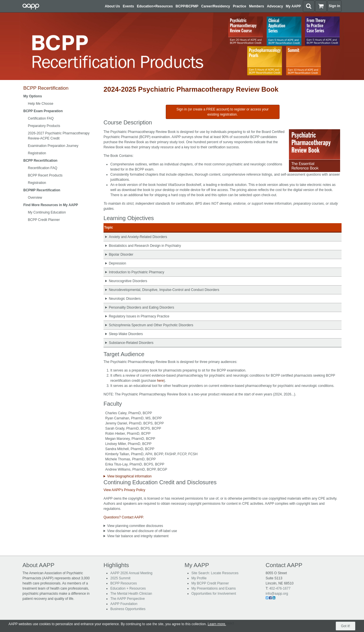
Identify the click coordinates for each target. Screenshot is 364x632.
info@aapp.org (277, 594)
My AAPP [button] (293, 6)
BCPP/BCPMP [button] (187, 6)
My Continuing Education (47, 212)
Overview (35, 198)
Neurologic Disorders (125, 299)
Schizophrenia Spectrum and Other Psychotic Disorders (151, 325)
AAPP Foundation (124, 604)
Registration (37, 153)
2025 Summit (120, 578)
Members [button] (257, 6)
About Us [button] (112, 6)
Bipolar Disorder (121, 255)
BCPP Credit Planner (44, 220)
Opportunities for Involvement (214, 594)
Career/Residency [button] (216, 6)
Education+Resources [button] (155, 6)
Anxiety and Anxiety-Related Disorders (138, 237)
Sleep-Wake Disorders (126, 334)
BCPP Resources (124, 583)
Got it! (346, 626)
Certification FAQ (41, 118)
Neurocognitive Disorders (128, 281)
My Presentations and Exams (214, 588)
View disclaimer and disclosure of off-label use (142, 531)
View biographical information (130, 476)
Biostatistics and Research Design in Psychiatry (145, 246)
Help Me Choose (41, 104)
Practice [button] (240, 6)
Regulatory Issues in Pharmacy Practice (139, 316)
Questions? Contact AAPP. (124, 517)
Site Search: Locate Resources (215, 573)
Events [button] (128, 6)
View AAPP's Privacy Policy (124, 490)
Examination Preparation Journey (53, 146)
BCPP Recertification (46, 88)
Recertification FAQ (43, 168)
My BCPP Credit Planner (210, 583)
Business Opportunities (128, 609)
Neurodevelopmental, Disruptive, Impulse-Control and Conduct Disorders (164, 290)
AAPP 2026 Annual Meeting (131, 573)
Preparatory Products (44, 126)
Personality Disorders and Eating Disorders (141, 307)
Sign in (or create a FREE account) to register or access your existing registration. (222, 112)
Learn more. (217, 624)
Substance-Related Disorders (131, 343)
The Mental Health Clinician (131, 594)
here (160, 381)
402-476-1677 (280, 588)
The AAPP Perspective (128, 599)
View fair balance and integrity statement (138, 536)
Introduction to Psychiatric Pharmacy (137, 272)
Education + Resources (128, 588)
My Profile (199, 578)
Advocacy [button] (275, 6)
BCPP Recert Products (45, 175)
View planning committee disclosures (135, 526)
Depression (118, 263)
